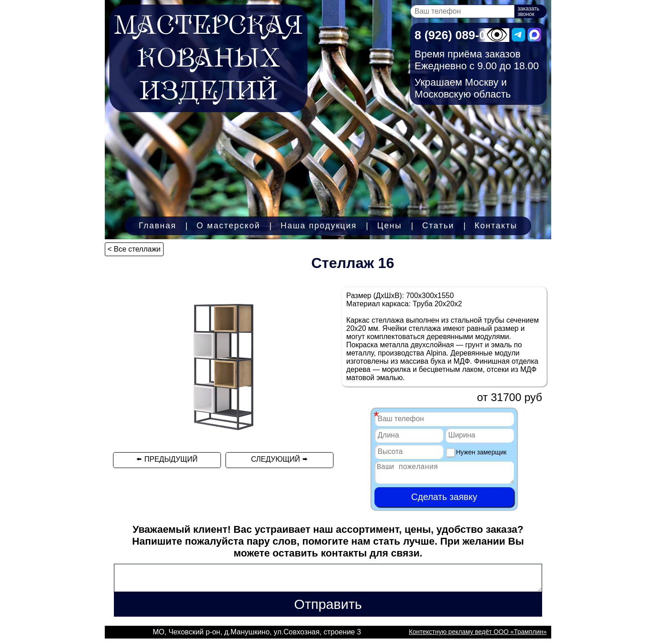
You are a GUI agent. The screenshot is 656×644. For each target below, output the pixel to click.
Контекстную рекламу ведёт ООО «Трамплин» (478, 637)
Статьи (438, 226)
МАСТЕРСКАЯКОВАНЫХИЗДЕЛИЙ (208, 58)
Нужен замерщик (476, 453)
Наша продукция (319, 226)
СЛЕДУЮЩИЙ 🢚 (279, 459)
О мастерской (229, 226)
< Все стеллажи (134, 249)
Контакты (496, 226)
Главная (157, 226)
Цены (389, 226)
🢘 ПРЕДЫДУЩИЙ (167, 459)
